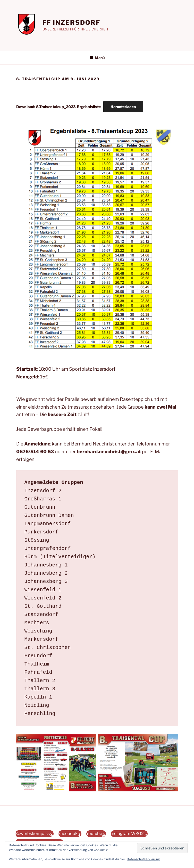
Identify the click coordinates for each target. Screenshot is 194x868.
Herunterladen (123, 107)
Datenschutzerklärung (143, 859)
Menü (97, 58)
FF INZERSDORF (71, 23)
